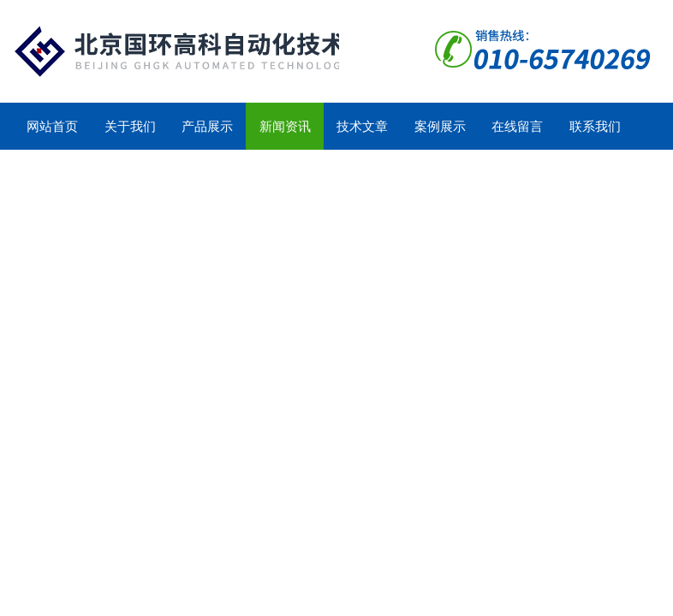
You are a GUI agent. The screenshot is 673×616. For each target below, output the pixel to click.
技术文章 (362, 126)
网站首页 (52, 126)
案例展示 (440, 126)
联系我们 (595, 126)
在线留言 (517, 126)
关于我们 (130, 126)
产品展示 (207, 126)
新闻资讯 (285, 126)
